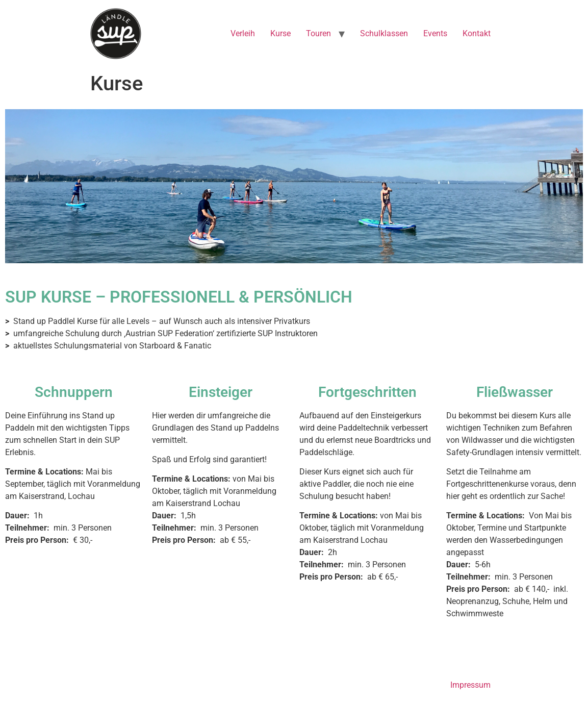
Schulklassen (384, 33)
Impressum (470, 685)
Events (435, 33)
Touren (318, 33)
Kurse (280, 33)
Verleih (243, 33)
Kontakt (477, 33)
